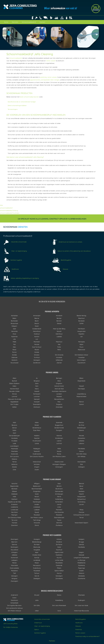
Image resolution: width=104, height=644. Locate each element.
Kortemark (14, 558)
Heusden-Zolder (14, 391)
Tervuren (14, 520)
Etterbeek (81, 595)
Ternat (81, 517)
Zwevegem (14, 581)
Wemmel (59, 523)
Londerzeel (14, 510)
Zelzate (14, 467)
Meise (81, 510)
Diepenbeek (81, 381)
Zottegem (81, 467)
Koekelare (59, 555)
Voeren (81, 404)
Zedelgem (37, 578)
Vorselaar (59, 357)
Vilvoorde (37, 523)
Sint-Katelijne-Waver (81, 355)
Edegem (14, 326)
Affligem (37, 483)
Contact (42, 22)
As (37, 378)
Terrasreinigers (13, 109)
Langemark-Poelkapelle (81, 558)
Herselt (59, 331)
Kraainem (14, 504)
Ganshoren (14, 600)
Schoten (37, 355)
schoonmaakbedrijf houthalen (10, 213)
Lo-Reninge (81, 560)
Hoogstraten (81, 331)
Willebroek (59, 360)
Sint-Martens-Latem (59, 456)
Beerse (37, 318)
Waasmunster (59, 462)
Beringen (59, 378)
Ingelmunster (59, 552)
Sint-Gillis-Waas (81, 454)
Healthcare (11, 269)
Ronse (59, 454)
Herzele (81, 436)
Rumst (14, 352)
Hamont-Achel (59, 386)
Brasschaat (14, 323)
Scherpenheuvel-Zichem (81, 515)
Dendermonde (59, 428)
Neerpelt (37, 399)
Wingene (14, 578)
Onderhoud (38, 623)
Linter (59, 507)
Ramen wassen (80, 633)
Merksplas (81, 342)
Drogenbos (37, 491)
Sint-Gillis (37, 605)
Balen (14, 318)
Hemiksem (81, 329)
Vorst (59, 611)
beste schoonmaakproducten (29, 97)
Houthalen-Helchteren (59, 391)
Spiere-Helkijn (59, 571)
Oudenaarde (37, 454)
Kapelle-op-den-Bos (14, 502)
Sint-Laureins (14, 456)
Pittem (59, 568)
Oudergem (81, 600)
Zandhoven (37, 363)
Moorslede (14, 565)
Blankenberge (37, 542)
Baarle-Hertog (81, 316)
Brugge (81, 542)
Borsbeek (81, 321)
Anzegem (37, 539)
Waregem (14, 576)
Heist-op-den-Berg (59, 329)
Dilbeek (14, 491)
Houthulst (59, 550)
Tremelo (14, 523)
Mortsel (37, 344)
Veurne (59, 573)
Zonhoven (37, 407)
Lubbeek (37, 510)
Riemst (81, 402)
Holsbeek (37, 499)
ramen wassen (51, 61)
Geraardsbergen (14, 436)
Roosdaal (37, 515)
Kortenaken (59, 502)
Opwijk (37, 512)
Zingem (37, 467)
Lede (14, 443)
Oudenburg (37, 568)
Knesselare (81, 438)
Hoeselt (37, 391)
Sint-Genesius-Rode (14, 517)
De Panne (59, 544)
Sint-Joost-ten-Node (81, 605)
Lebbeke (81, 441)
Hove (14, 334)
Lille (14, 339)
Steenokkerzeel (59, 517)
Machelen (59, 510)
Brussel (37, 595)
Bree (59, 381)
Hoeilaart (14, 499)
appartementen (35, 80)
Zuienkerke (81, 578)
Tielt (14, 573)
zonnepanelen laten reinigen (50, 80)
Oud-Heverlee (59, 512)
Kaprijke (37, 438)
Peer (59, 402)
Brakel (37, 425)
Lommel (14, 396)
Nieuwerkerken (59, 399)
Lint (37, 339)
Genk (37, 383)
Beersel (81, 483)
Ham (37, 386)
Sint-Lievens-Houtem (37, 456)
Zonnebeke (59, 578)
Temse (14, 462)
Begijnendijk (14, 486)
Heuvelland (14, 550)
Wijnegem (37, 360)
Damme (14, 544)
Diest (81, 489)
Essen (37, 326)
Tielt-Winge (37, 520)
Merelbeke (81, 449)
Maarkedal (14, 449)
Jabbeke (14, 555)
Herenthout (37, 331)
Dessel (59, 323)
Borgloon (37, 381)
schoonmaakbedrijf (6, 208)
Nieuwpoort (37, 565)
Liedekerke (14, 507)
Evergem (59, 430)
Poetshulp (79, 629)
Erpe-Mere (37, 430)
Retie (59, 350)
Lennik (59, 504)
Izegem (81, 552)
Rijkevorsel (81, 350)
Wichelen (37, 464)
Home (6, 22)
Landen (37, 504)
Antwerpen (37, 316)
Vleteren (81, 573)
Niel (59, 344)
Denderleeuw (37, 428)
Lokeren (81, 443)
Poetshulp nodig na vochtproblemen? (87, 636)
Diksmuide (37, 547)
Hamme (59, 436)
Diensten (15, 22)
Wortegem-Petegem (59, 464)
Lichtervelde (59, 560)
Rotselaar (59, 515)
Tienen (59, 520)
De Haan (37, 544)
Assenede (59, 422)
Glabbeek (14, 494)
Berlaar (59, 318)
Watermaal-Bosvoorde (81, 611)
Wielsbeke (81, 576)
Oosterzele (14, 454)
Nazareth (37, 451)
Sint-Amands (59, 355)
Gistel (59, 547)
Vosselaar (81, 357)
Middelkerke (81, 563)
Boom (37, 321)
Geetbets (81, 491)
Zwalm (37, 470)
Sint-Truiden (14, 404)
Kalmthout (59, 334)
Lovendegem (14, 446)
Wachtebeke (81, 462)
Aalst (14, 422)
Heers (37, 389)
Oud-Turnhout (37, 347)
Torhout (37, 573)
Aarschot (14, 483)
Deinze (14, 428)
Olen (14, 347)
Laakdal (59, 337)
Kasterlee (14, 337)
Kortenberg (81, 502)
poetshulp (43, 77)
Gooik (37, 494)
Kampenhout (81, 499)
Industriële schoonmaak (15, 242)
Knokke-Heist (37, 555)
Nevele (59, 451)
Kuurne (59, 558)
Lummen (37, 396)
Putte (59, 347)
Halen (14, 386)
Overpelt (37, 402)
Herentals (14, 331)
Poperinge (81, 568)
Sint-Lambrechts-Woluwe (14, 608)
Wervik (37, 576)
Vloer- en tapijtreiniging (15, 251)
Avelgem (81, 539)
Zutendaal (59, 407)
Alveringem (14, 539)
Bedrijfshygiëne (62, 260)
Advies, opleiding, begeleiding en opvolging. (21, 278)
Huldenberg (59, 499)
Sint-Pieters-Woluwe (14, 611)
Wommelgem (81, 360)
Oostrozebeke (14, 568)
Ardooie (59, 539)
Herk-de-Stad (59, 389)
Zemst (37, 525)
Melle (59, 449)
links (1, 205)
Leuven (81, 504)
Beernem (14, 542)
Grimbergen (59, 494)
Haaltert (37, 436)
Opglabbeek (14, 402)
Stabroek (14, 357)
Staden (81, 571)
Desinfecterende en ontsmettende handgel (22, 102)
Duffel (81, 323)
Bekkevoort (37, 486)
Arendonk (59, 316)
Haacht (81, 494)
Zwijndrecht (81, 363)
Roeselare (14, 571)
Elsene (59, 595)
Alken (14, 378)
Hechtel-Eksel (14, 389)
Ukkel (37, 611)
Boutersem (59, 489)
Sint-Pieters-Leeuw (37, 517)
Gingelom (59, 383)
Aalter (37, 422)
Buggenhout (59, 425)
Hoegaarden (81, 497)
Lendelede (37, 560)
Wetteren (14, 464)
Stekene (14, 459)
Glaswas (60, 269)
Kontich (37, 337)
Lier (81, 337)
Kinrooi (14, 394)
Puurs (81, 347)
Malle (14, 342)
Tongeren (59, 404)
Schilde (14, 355)
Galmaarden (59, 491)
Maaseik (59, 396)
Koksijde (81, 555)
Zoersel (59, 363)
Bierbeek (14, 489)
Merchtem (14, 512)
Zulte (14, 470)
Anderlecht (14, 595)
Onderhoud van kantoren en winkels (67, 242)
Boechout (81, 318)
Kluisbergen (59, 438)
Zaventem (14, 525)
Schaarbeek (14, 603)
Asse (59, 483)
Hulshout (37, 334)
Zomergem (59, 467)
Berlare (81, 422)
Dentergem (14, 547)
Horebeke (14, 438)
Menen (14, 563)
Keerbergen (37, 502)
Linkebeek (37, 507)
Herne (59, 497)
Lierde (37, 443)
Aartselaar (14, 316)
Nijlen (81, 344)
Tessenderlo (37, 404)
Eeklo (14, 430)
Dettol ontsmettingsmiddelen (17, 105)
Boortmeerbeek (37, 489)
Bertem (59, 486)
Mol (14, 344)
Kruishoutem (37, 441)
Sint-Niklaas (81, 456)
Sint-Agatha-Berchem (14, 605)
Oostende (59, 565)
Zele (81, 464)
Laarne (59, 441)
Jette (37, 600)
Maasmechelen (81, 396)
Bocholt (14, 381)
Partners (52, 641)
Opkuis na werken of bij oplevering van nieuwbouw (71, 251)
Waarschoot (37, 462)
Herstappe (81, 389)
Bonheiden (14, 321)
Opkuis (36, 629)
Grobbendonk (37, 329)
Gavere (81, 430)
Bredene (59, 542)
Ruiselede (37, 571)
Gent (14, 433)
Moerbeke (14, 451)
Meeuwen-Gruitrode (14, 399)
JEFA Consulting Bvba (10, 624)
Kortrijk (37, 558)
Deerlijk (81, 544)
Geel (14, 329)
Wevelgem (59, 576)
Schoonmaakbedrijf (29, 22)
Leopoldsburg (81, 394)
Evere (14, 598)
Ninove (81, 451)
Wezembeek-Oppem (81, 523)
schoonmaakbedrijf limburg (9, 210)
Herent (37, 497)
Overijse (81, 512)
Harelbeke (81, 547)
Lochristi (59, 443)
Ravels (37, 350)
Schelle (37, 352)
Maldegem (37, 449)
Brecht (37, 323)
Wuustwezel (14, 363)
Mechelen (37, 342)
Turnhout (37, 357)
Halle (14, 497)
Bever (81, 486)
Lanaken (59, 394)
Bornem (59, 321)
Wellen (14, 407)
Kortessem (37, 394)
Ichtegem (14, 552)
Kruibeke (14, 441)
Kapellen (81, 334)
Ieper (37, 552)
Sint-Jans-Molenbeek (59, 605)
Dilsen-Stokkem (14, 383)
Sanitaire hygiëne (13, 260)
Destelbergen (81, 428)
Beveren (14, 425)
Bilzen (81, 378)
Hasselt (81, 386)
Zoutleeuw (59, 525)
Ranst (14, 350)
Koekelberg (59, 600)
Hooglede (37, 550)
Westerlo (14, 360)
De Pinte (81, 425)
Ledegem (14, 560)
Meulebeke (59, 563)
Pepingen (14, 515)
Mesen (37, 563)
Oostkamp (81, 565)
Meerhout (59, 342)
